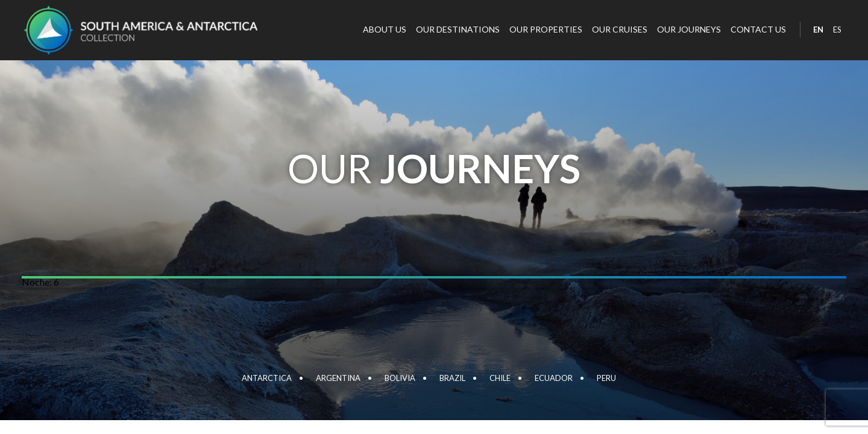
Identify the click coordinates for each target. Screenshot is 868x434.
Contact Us (758, 29)
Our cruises (620, 29)
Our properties (546, 29)
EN (818, 30)
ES (837, 30)
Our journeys (689, 29)
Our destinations (458, 29)
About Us (385, 29)
